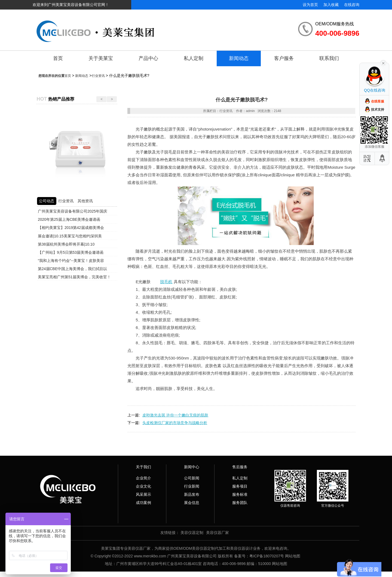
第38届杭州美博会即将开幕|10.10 (66, 244)
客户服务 (284, 58)
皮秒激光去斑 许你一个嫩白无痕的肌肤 (175, 415)
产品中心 (148, 58)
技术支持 (378, 110)
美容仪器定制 (192, 533)
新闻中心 (192, 467)
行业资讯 (98, 76)
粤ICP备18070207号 (267, 556)
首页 (58, 58)
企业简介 (143, 478)
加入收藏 (331, 5)
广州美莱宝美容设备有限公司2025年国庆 (73, 211)
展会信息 (192, 503)
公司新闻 (192, 478)
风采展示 (143, 494)
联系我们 (329, 58)
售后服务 (240, 467)
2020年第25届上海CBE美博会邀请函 (69, 219)
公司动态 (47, 201)
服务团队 (240, 503)
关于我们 (143, 467)
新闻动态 (239, 58)
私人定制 (194, 58)
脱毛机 (166, 282)
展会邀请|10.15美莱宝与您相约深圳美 (70, 236)
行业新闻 (192, 486)
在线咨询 (352, 5)
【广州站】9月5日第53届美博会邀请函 (71, 252)
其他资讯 (85, 201)
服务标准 (240, 494)
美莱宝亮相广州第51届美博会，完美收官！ (74, 277)
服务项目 (240, 486)
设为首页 (310, 5)
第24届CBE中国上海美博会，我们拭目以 (72, 269)
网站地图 (293, 556)
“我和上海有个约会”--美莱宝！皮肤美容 (71, 261)
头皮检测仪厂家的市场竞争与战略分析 (175, 423)
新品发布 (192, 494)
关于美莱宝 (101, 58)
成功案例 (143, 503)
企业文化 (143, 486)
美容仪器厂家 (218, 533)
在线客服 (378, 101)
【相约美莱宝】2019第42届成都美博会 (71, 228)
